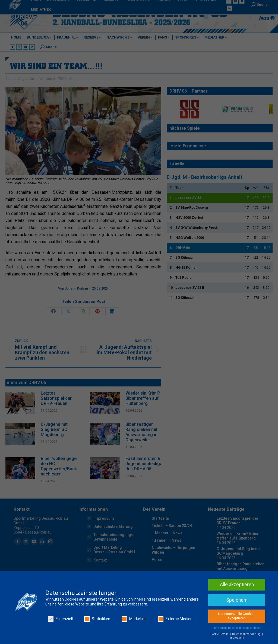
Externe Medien (175, 620)
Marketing (134, 620)
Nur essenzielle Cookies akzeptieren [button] (237, 617)
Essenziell (60, 620)
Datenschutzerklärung (247, 635)
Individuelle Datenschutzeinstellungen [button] (237, 628)
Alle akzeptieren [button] (237, 585)
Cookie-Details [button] (220, 635)
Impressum (237, 638)
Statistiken (97, 620)
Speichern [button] (237, 601)
